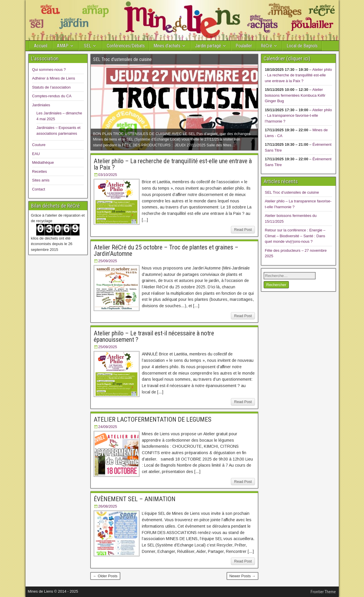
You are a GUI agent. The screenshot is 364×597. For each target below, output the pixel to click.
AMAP (63, 46)
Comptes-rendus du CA (52, 96)
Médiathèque (43, 162)
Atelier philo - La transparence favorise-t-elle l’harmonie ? (298, 116)
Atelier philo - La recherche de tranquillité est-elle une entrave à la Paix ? (298, 75)
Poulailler (244, 46)
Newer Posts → (242, 576)
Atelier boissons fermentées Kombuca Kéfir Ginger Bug (295, 95)
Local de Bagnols (302, 46)
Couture (39, 145)
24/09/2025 (108, 427)
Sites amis (41, 180)
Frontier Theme (323, 592)
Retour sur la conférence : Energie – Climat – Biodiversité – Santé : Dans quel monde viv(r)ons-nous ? (295, 236)
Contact (39, 189)
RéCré (266, 46)
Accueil (41, 46)
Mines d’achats (167, 46)
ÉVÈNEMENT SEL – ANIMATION (135, 499)
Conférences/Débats (126, 46)
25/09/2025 (108, 261)
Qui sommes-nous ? (49, 70)
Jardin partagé (208, 46)
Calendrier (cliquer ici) (287, 59)
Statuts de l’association (51, 87)
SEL (87, 46)
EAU (36, 154)
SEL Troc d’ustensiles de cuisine (292, 192)
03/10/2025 (108, 175)
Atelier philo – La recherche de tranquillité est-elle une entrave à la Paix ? (173, 164)
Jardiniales (41, 105)
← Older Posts (105, 576)
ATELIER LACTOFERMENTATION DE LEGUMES (153, 419)
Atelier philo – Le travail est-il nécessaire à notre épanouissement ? (154, 336)
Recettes (40, 171)
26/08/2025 (108, 506)
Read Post (243, 230)
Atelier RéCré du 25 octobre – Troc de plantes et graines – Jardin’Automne (166, 250)
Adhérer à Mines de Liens (54, 78)
